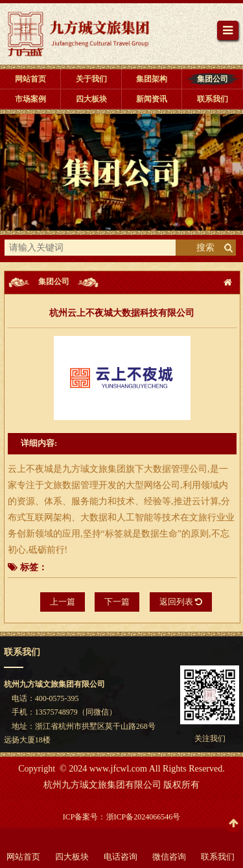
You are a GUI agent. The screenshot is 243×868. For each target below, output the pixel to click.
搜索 (205, 248)
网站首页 (23, 857)
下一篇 (117, 602)
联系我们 (218, 857)
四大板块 (72, 857)
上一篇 (63, 602)
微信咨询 (169, 857)
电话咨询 (121, 857)
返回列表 (181, 602)
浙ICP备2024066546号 (144, 817)
